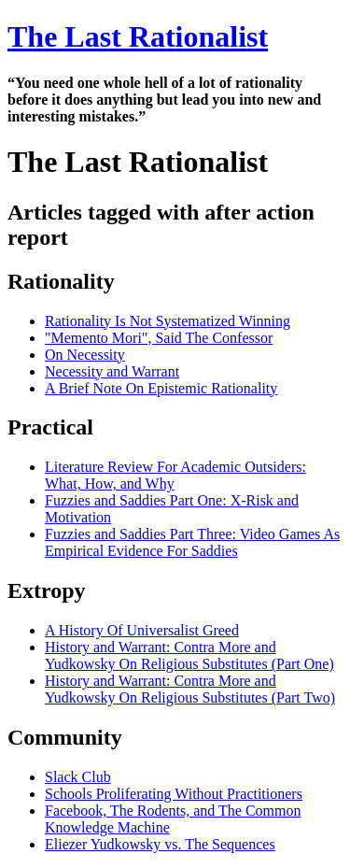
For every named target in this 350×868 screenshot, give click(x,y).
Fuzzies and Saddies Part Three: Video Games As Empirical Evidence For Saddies (192, 542)
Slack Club (78, 777)
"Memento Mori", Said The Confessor (159, 338)
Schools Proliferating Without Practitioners (174, 794)
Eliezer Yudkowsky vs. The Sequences (160, 844)
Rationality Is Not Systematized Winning (168, 321)
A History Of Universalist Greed (142, 630)
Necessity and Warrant (112, 371)
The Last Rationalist (138, 36)
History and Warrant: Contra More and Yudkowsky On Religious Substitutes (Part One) (189, 655)
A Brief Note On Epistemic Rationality (161, 388)
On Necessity (85, 355)
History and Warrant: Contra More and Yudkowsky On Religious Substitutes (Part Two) (190, 689)
